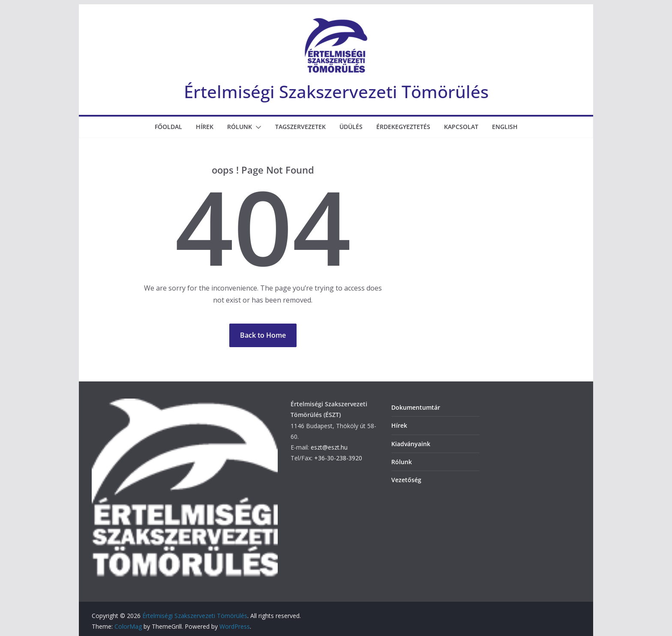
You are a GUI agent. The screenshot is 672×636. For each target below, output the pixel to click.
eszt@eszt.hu (329, 447)
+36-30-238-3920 (338, 458)
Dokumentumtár (416, 407)
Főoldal (168, 127)
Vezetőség (406, 480)
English (505, 127)
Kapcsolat (461, 127)
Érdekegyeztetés (403, 127)
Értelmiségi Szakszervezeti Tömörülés (336, 91)
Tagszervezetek (300, 127)
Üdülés (351, 127)
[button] (257, 127)
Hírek (205, 127)
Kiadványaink (411, 444)
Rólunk (240, 127)
